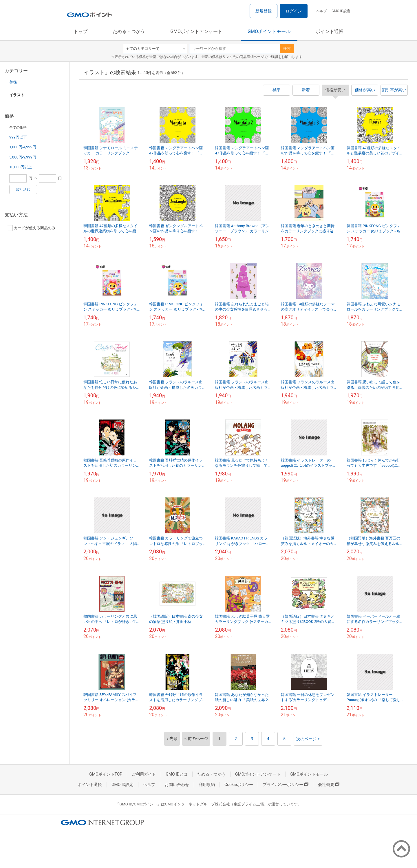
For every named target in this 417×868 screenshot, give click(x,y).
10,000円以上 (21, 167)
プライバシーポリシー (286, 785)
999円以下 (18, 137)
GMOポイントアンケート (196, 31)
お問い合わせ (177, 785)
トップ (81, 31)
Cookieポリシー (239, 785)
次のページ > (308, 739)
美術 (13, 82)
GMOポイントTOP (106, 774)
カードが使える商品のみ (31, 228)
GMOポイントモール (269, 31)
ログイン (294, 11)
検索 (287, 49)
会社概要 (329, 785)
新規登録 (264, 11)
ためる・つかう (129, 31)
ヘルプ (321, 11)
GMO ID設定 (341, 11)
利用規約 (207, 785)
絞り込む (23, 189)
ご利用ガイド (144, 774)
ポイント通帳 (330, 31)
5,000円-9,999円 (23, 157)
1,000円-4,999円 (23, 147)
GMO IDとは (177, 774)
